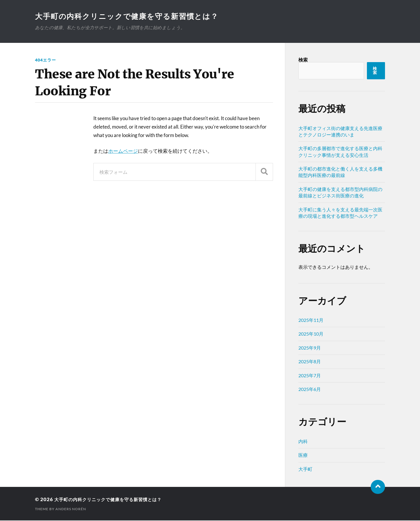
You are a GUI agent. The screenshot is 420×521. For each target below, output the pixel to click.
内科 (303, 442)
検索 (303, 60)
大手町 (305, 470)
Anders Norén (71, 509)
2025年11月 (311, 321)
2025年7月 (310, 376)
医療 (303, 456)
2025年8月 (310, 362)
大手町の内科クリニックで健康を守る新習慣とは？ (131, 16)
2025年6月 (310, 390)
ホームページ (123, 151)
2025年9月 (310, 348)
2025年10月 (311, 334)
